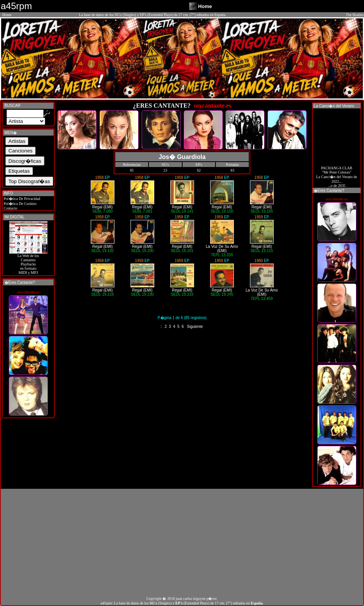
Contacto (10, 208)
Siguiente (195, 327)
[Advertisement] (182, 542)
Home (7, 15)
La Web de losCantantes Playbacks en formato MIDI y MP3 (28, 262)
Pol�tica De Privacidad (21, 199)
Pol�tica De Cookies (20, 204)
